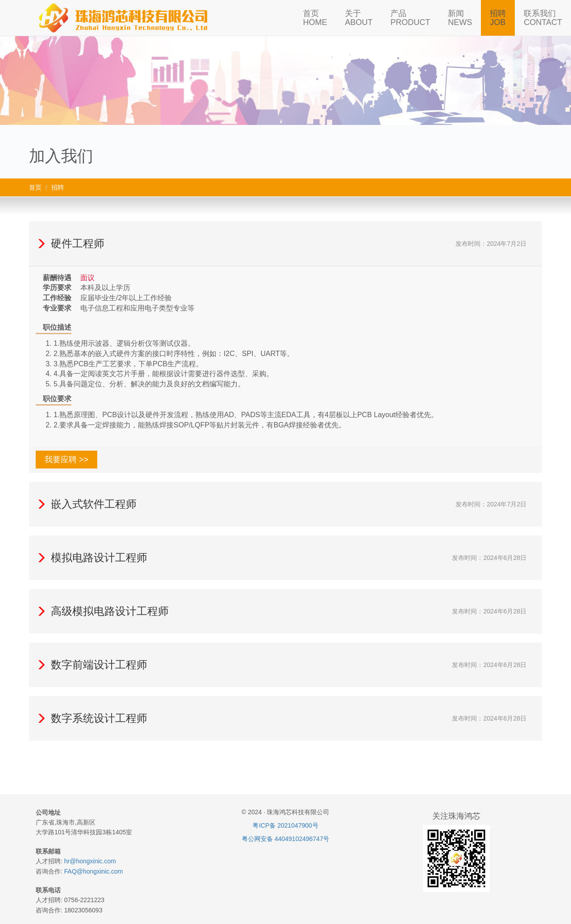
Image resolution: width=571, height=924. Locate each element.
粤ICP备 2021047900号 (285, 825)
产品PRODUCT (410, 18)
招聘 (58, 187)
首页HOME (315, 18)
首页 (35, 187)
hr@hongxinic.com (90, 861)
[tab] (285, 244)
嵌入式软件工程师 (86, 504)
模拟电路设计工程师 (91, 557)
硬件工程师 (70, 243)
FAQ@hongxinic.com (94, 871)
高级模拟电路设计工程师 (102, 611)
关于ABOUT (359, 18)
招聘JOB (498, 18)
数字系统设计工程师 (91, 718)
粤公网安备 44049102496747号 (286, 839)
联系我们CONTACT (543, 18)
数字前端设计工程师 (91, 665)
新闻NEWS (460, 18)
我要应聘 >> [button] (66, 460)
